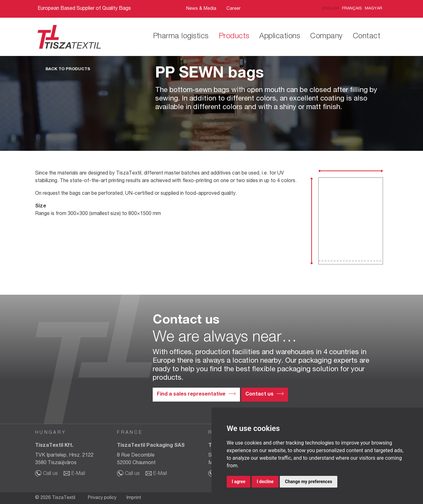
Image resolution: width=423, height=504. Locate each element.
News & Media (201, 9)
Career (233, 9)
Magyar (374, 9)
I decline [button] (265, 482)
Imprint (134, 498)
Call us (50, 474)
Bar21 (259, 9)
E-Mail (78, 474)
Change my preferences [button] (308, 482)
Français (352, 9)
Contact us (259, 395)
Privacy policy (102, 498)
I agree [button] (239, 482)
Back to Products (68, 69)
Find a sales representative (191, 395)
